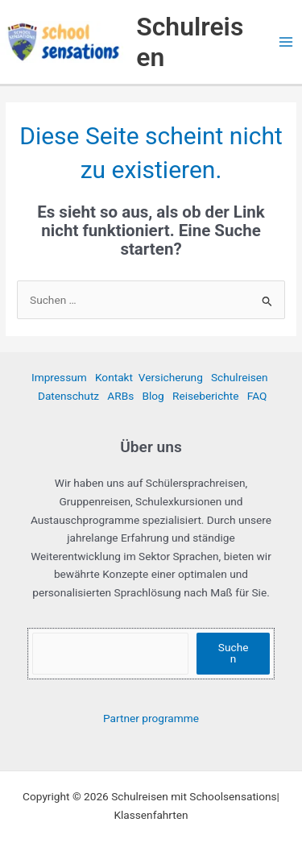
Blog (153, 396)
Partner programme (151, 718)
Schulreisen (240, 377)
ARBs (120, 396)
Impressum (59, 377)
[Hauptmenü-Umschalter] (286, 42)
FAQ (257, 396)
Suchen (234, 653)
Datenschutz (68, 396)
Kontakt (114, 377)
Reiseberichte (206, 396)
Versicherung (171, 377)
